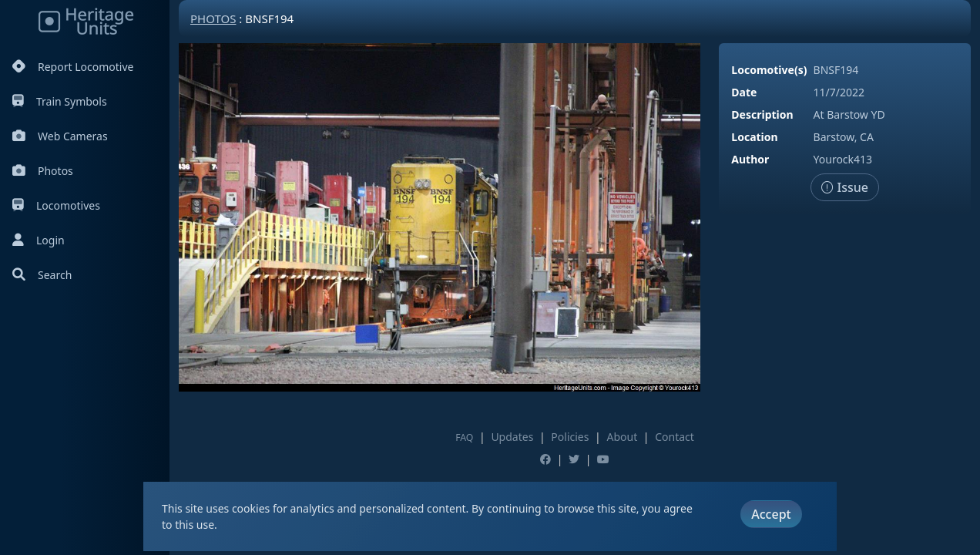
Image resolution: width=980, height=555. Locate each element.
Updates (512, 437)
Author (750, 159)
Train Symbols (60, 101)
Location (754, 137)
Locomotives (56, 205)
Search (42, 275)
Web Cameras (60, 136)
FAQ (464, 437)
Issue (845, 187)
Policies (570, 437)
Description (762, 114)
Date (744, 92)
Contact (675, 437)
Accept (771, 514)
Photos (43, 171)
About (622, 437)
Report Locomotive (73, 67)
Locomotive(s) (769, 70)
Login (39, 240)
